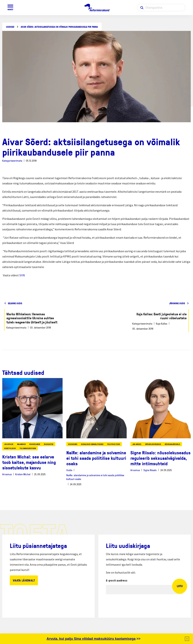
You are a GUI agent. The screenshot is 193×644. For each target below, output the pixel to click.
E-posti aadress (117, 580)
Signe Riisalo (150, 470)
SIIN (22, 275)
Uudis (69, 470)
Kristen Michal (23, 474)
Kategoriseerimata (12, 161)
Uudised (10, 27)
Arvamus (7, 474)
